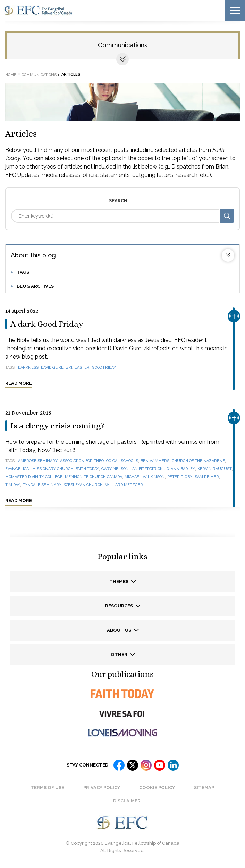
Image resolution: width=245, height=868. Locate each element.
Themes (119, 582)
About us (120, 630)
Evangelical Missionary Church (39, 469)
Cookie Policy (157, 788)
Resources (120, 606)
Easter (82, 367)
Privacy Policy (102, 788)
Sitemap (204, 788)
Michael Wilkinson (145, 477)
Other (120, 654)
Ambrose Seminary (38, 461)
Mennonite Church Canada (94, 477)
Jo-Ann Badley (180, 469)
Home (11, 75)
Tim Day (13, 485)
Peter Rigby (180, 477)
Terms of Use (47, 788)
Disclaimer (127, 801)
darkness (28, 367)
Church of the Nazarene (198, 461)
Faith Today (87, 469)
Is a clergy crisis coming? (58, 426)
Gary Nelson (115, 469)
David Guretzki (57, 367)
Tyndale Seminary (42, 485)
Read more (19, 383)
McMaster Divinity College (34, 477)
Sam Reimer (207, 477)
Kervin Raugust (215, 469)
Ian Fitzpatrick (147, 469)
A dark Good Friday (47, 324)
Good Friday (104, 367)
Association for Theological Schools (99, 461)
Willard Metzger (124, 485)
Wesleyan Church (83, 485)
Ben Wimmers (155, 461)
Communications (123, 45)
